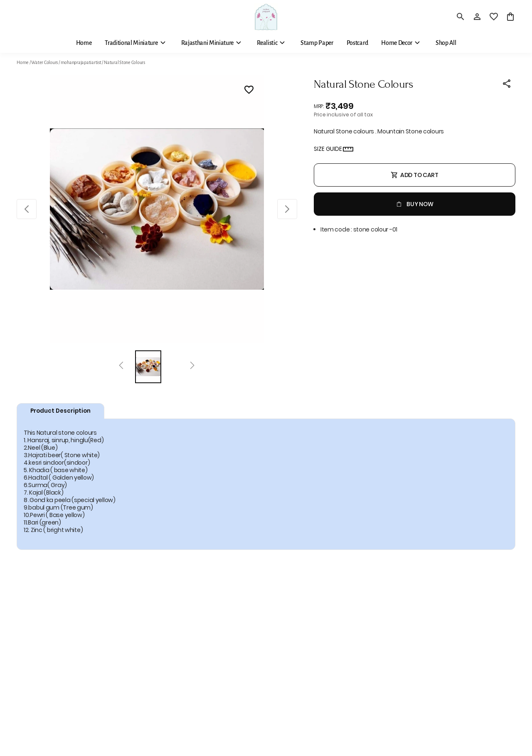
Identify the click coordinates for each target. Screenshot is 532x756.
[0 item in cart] (510, 17)
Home (23, 62)
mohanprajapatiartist (81, 62)
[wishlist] (494, 17)
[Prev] (121, 367)
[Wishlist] (249, 91)
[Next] (192, 367)
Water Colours (44, 62)
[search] (461, 17)
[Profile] (477, 17)
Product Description (60, 411)
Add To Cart (415, 175)
